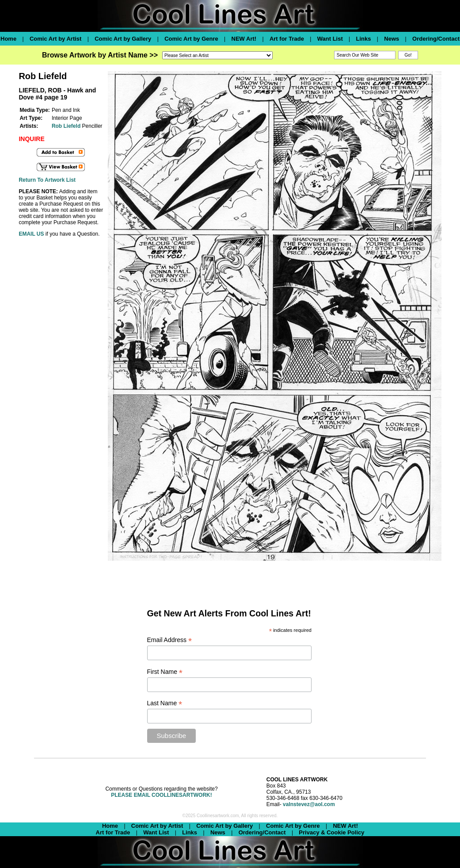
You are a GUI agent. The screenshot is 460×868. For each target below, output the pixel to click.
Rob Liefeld (66, 126)
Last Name (165, 703)
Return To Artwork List (47, 180)
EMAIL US (31, 234)
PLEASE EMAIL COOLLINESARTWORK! (161, 795)
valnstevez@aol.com (309, 804)
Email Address (170, 640)
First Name (165, 672)
